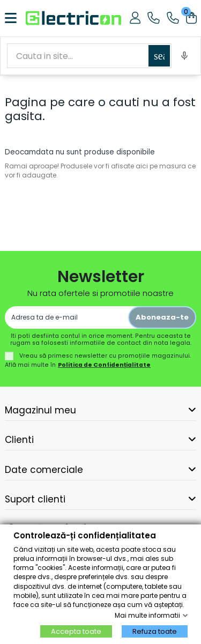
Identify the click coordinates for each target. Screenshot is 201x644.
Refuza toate (155, 631)
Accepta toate (76, 631)
